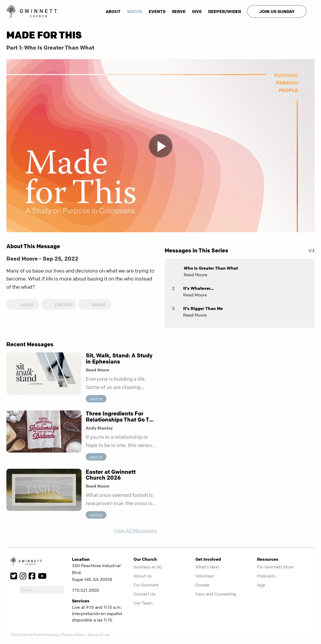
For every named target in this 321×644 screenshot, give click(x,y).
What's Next (207, 567)
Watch (135, 11)
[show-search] (311, 11)
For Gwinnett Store (275, 567)
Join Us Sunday (277, 11)
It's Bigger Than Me (203, 308)
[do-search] (42, 590)
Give (197, 11)
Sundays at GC (148, 567)
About (113, 11)
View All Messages (135, 531)
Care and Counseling (216, 594)
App (261, 585)
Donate (202, 585)
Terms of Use (99, 634)
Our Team (143, 603)
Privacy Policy (73, 634)
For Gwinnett (146, 585)
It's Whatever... (198, 288)
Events (157, 11)
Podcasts (266, 576)
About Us (143, 576)
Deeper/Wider (225, 11)
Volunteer (205, 576)
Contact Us (144, 594)
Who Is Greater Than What (211, 268)
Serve (179, 11)
